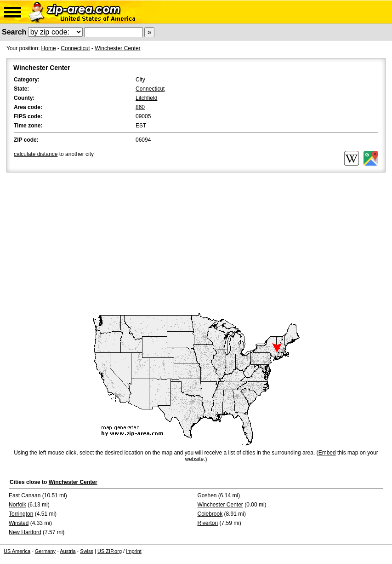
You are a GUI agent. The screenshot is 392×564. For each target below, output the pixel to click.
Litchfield (146, 98)
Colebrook (210, 514)
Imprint (134, 551)
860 (140, 107)
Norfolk (17, 505)
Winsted (19, 523)
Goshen (207, 495)
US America (17, 551)
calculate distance (36, 154)
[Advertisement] (196, 243)
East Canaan (25, 495)
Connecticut (75, 48)
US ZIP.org (110, 551)
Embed (327, 453)
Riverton (208, 523)
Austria (68, 551)
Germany (45, 551)
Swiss (87, 551)
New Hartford (25, 532)
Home (49, 48)
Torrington (21, 514)
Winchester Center (117, 48)
